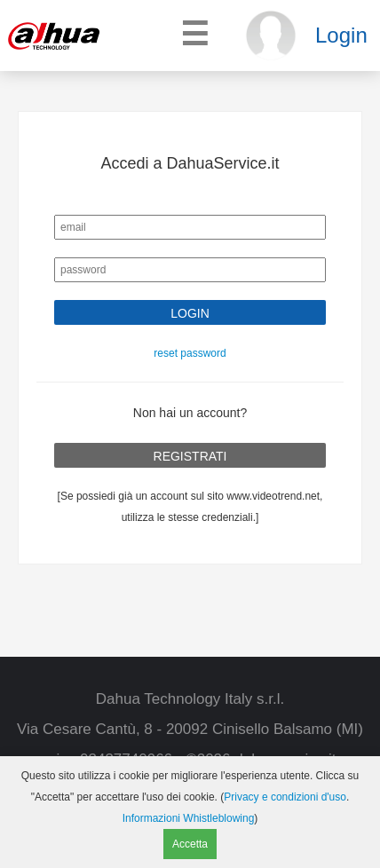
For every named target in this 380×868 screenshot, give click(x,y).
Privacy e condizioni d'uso (285, 797)
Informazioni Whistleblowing (189, 818)
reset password (190, 353)
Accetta (190, 844)
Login (341, 35)
